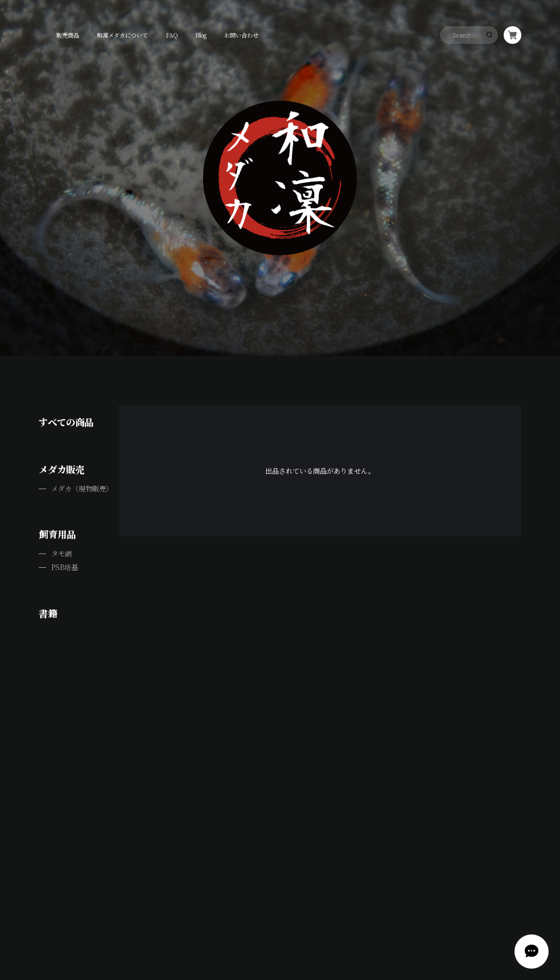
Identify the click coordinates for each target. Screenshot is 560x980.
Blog (201, 35)
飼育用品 (57, 534)
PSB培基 (65, 567)
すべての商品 (66, 422)
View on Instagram (280, 746)
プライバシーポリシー (207, 906)
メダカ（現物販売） (82, 489)
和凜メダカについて (122, 35)
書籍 (48, 613)
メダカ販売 (61, 469)
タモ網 (61, 553)
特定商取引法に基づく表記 (262, 906)
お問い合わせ (241, 35)
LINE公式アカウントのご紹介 (116, 360)
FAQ (172, 35)
